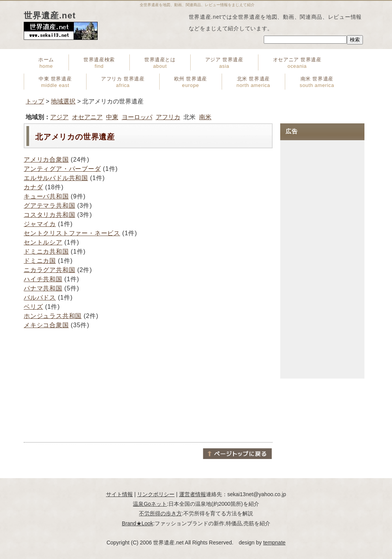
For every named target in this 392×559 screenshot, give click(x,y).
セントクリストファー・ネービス (72, 233)
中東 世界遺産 (55, 82)
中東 (112, 117)
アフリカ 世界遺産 (123, 82)
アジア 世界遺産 (224, 63)
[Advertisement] (148, 385)
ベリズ (33, 307)
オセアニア (87, 117)
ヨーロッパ (137, 117)
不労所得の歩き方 (160, 513)
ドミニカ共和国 (46, 252)
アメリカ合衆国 (46, 160)
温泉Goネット (150, 504)
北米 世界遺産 (253, 82)
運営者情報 (193, 494)
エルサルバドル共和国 (56, 178)
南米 (205, 117)
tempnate (274, 543)
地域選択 (63, 101)
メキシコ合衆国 (46, 325)
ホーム (46, 63)
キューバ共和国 (46, 196)
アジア (59, 117)
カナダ (33, 187)
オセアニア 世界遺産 (297, 63)
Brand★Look (137, 523)
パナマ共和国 (43, 288)
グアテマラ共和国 (49, 206)
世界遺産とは (160, 63)
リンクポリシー (156, 494)
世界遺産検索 (99, 63)
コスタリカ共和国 (49, 215)
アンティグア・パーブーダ (62, 169)
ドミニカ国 (40, 261)
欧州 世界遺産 (191, 82)
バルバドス (40, 298)
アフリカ (168, 117)
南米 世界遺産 (317, 82)
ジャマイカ (40, 224)
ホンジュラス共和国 (53, 316)
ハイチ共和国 (43, 279)
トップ (35, 101)
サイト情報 (119, 494)
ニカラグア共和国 (49, 270)
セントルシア (43, 242)
